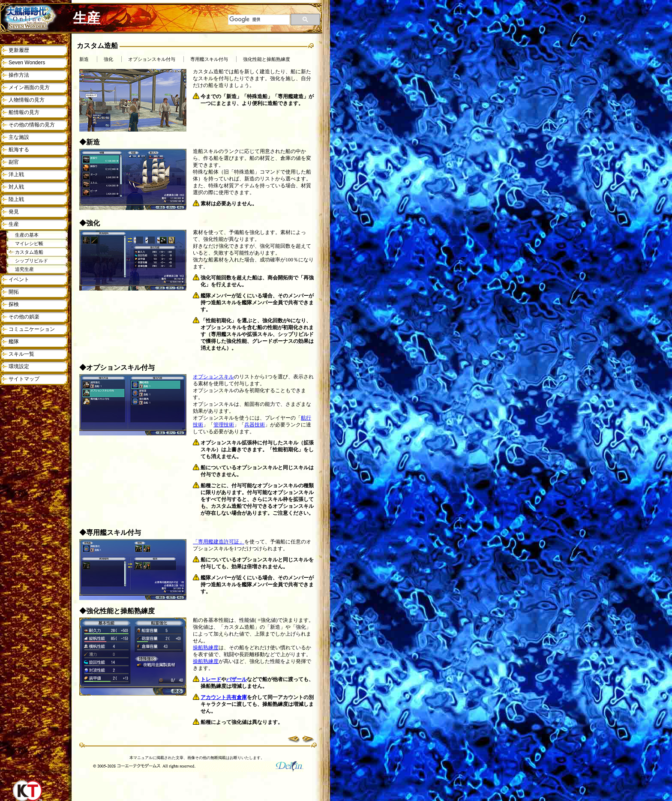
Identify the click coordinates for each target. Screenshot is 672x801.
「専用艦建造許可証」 (219, 542)
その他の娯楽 (24, 317)
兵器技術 (255, 425)
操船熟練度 (206, 648)
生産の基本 (27, 235)
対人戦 (16, 187)
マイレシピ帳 (29, 243)
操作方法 (19, 75)
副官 (14, 162)
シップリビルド (31, 261)
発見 (14, 212)
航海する (19, 150)
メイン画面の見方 (29, 87)
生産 (14, 224)
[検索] (259, 20)
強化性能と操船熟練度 (267, 59)
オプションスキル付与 (152, 59)
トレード (211, 679)
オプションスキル (213, 377)
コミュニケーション (32, 329)
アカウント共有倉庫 (224, 697)
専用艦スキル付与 (209, 59)
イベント (19, 279)
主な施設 (19, 137)
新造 (84, 59)
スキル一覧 (21, 354)
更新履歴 (19, 50)
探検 (14, 304)
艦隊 (14, 342)
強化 (108, 59)
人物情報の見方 (27, 100)
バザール (237, 679)
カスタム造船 (29, 252)
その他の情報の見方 (32, 125)
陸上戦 (16, 199)
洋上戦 (16, 174)
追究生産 (24, 269)
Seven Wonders (27, 63)
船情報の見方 (24, 112)
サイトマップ (24, 379)
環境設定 (19, 366)
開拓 (14, 292)
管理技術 (224, 425)
